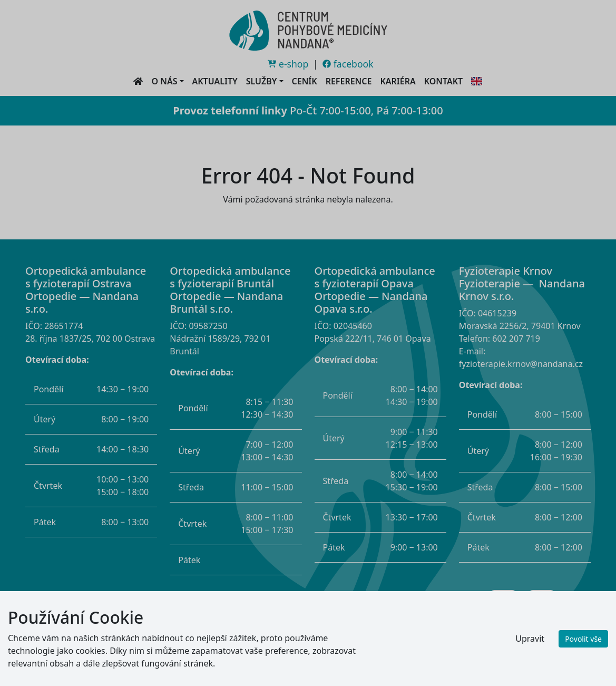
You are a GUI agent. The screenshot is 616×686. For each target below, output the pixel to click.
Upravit (530, 639)
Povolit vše (583, 639)
